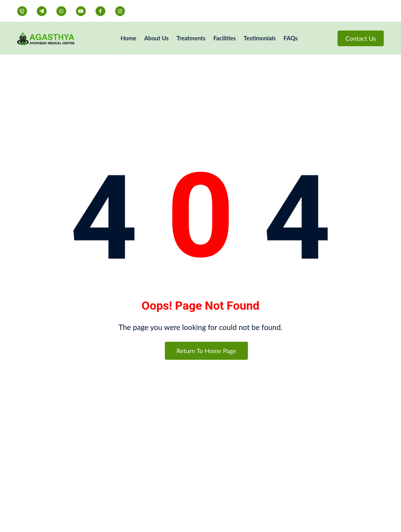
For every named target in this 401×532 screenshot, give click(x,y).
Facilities (225, 38)
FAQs (291, 38)
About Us (156, 38)
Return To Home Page (206, 351)
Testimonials (260, 38)
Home (128, 38)
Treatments (191, 38)
